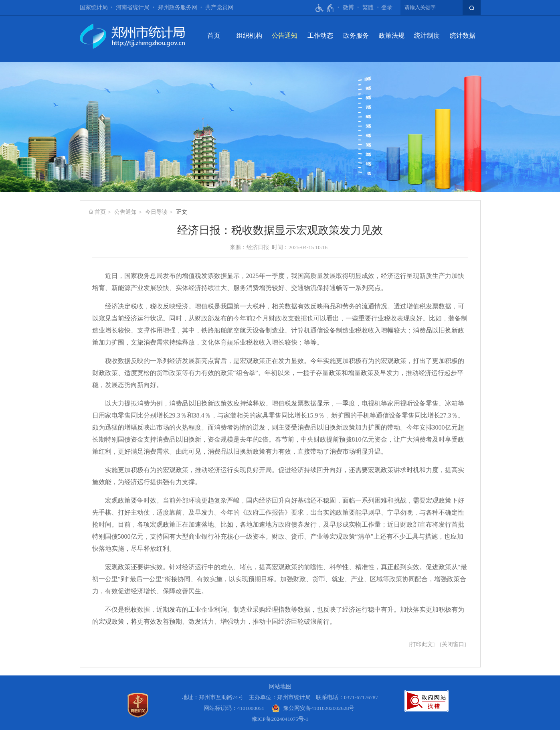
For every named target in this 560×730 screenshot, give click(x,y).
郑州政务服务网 (178, 7)
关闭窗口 (453, 644)
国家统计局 (94, 7)
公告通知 (285, 35)
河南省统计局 (133, 7)
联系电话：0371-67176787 (347, 697)
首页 (214, 35)
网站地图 (280, 686)
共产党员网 (219, 7)
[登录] (387, 8)
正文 (182, 212)
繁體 (368, 7)
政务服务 (356, 35)
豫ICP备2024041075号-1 (280, 719)
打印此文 (422, 644)
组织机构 (249, 35)
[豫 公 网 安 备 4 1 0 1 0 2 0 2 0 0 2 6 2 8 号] (313, 708)
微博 (348, 7)
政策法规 (392, 35)
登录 (387, 7)
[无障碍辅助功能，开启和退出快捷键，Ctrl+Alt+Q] (325, 8)
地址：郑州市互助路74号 (213, 697)
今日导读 (156, 212)
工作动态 (320, 35)
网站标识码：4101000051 (234, 708)
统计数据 (463, 35)
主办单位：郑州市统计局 (280, 697)
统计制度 (427, 35)
